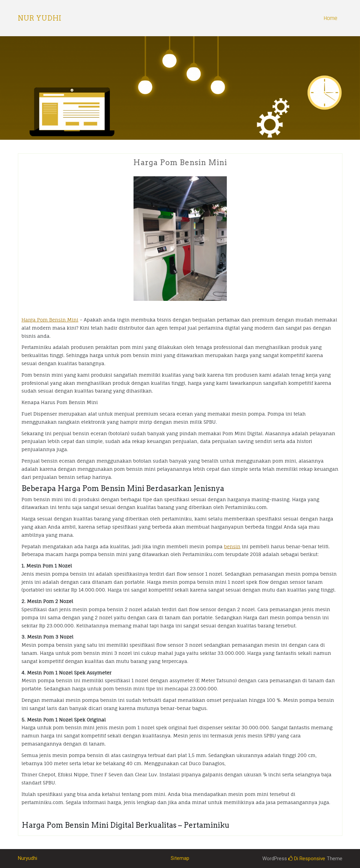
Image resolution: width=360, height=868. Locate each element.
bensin (232, 546)
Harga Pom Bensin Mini (50, 320)
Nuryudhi (28, 858)
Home (330, 18)
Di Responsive (307, 859)
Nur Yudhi (40, 18)
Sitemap (180, 858)
